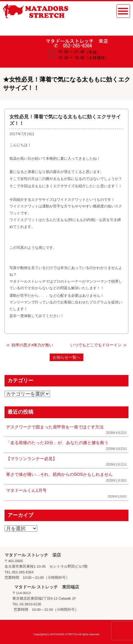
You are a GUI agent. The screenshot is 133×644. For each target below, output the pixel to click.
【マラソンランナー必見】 (32, 459)
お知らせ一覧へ (66, 357)
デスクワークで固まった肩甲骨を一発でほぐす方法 (55, 427)
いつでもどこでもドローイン (96, 345)
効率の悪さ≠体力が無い (32, 345)
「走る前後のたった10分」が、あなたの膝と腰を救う (57, 443)
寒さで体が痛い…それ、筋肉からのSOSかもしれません (59, 474)
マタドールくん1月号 (26, 490)
